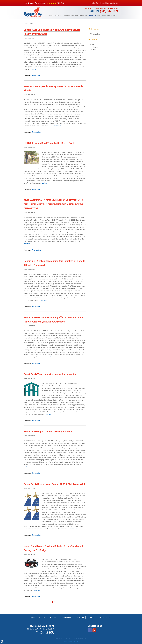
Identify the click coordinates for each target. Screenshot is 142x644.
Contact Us (94, 3)
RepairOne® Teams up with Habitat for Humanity (50, 374)
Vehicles (66, 15)
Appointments (113, 15)
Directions (102, 15)
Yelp (94, 630)
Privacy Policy (110, 617)
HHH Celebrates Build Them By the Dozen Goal (49, 143)
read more (35, 69)
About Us (92, 15)
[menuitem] (51, 15)
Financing (83, 15)
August (95, 47)
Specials (75, 15)
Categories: (94, 29)
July (94, 50)
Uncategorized (36, 75)
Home (51, 15)
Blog (32, 23)
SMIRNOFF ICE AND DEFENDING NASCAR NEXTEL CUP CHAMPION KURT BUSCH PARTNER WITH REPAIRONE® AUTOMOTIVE (53, 204)
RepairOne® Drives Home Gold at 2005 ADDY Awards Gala (55, 484)
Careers (102, 3)
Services (58, 15)
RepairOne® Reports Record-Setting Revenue (48, 432)
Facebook (90, 630)
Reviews (82, 617)
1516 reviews (62, 3)
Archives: (93, 39)
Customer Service (112, 3)
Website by (71, 642)
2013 (92, 44)
